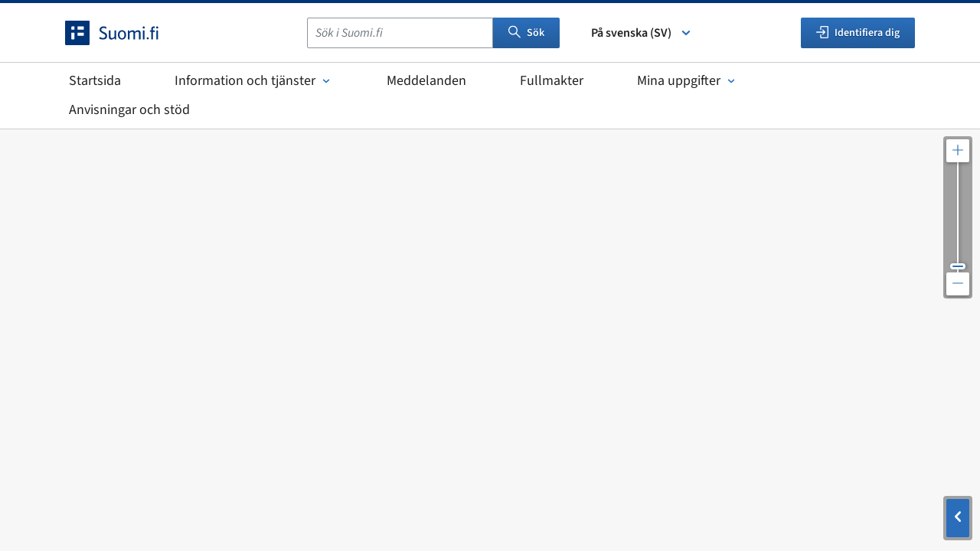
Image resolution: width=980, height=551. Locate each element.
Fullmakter (552, 81)
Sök (526, 33)
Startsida (95, 81)
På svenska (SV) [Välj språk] (642, 33)
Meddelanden (426, 81)
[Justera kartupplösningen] (958, 217)
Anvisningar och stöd (129, 110)
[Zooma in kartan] (958, 151)
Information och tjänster (254, 81)
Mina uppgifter (688, 81)
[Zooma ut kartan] (958, 284)
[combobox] (400, 33)
